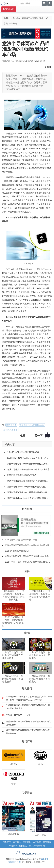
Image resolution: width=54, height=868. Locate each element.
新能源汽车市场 (11, 430)
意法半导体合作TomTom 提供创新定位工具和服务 (28, 464)
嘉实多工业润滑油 (30, 18)
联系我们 (27, 842)
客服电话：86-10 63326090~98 (32, 846)
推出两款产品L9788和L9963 (32, 425)
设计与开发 (14, 834)
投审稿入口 (9, 9)
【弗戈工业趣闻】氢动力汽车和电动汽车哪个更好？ (13, 655)
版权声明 (7, 842)
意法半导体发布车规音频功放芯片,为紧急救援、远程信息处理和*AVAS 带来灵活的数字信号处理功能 (28, 481)
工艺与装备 (40, 835)
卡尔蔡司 (13, 24)
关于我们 (17, 842)
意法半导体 (11, 425)
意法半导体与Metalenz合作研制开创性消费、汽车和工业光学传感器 (28, 487)
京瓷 (6, 24)
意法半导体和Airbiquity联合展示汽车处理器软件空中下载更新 (28, 498)
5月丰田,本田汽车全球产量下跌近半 (23, 452)
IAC (47, 18)
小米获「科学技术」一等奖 (18, 715)
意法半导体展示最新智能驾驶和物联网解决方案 (28, 470)
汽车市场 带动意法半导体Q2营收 (22, 475)
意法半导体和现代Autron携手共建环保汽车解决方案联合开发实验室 (28, 492)
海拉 (41, 18)
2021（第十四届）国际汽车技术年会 (21, 540)
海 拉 (40, 764)
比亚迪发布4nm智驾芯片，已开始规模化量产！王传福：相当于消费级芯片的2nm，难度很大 (29, 698)
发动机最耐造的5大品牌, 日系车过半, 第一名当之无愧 (28, 458)
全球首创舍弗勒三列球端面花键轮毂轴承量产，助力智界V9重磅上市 (28, 707)
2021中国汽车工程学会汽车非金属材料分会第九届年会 (29, 545)
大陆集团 (14, 764)
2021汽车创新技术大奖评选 (17, 551)
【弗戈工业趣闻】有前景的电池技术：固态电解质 (13, 679)
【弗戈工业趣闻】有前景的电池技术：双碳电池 (40, 655)
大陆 (13, 18)
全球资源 (47, 842)
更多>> (5, 570)
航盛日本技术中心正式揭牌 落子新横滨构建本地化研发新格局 (28, 723)
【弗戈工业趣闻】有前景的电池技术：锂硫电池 (40, 679)
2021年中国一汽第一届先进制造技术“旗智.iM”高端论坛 (29, 562)
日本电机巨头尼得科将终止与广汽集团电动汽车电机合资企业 (28, 732)
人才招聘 (37, 842)
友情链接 (13, 846)
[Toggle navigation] (7, 3)
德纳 (18, 18)
